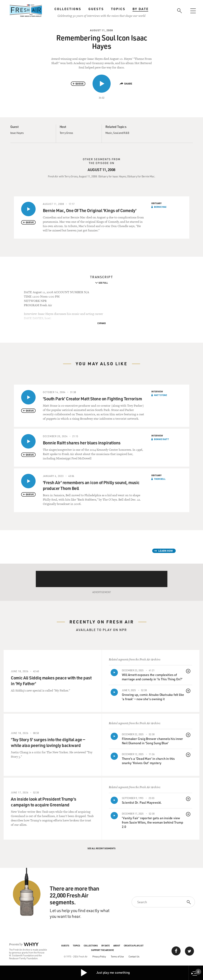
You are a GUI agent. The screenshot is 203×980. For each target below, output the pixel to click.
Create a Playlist (134, 945)
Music (109, 133)
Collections (68, 9)
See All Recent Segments (101, 848)
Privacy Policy (99, 956)
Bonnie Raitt (161, 439)
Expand (102, 323)
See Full (103, 283)
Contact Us (134, 956)
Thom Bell (160, 479)
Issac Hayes (17, 133)
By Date (141, 9)
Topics (118, 9)
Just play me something (105, 973)
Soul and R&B (121, 133)
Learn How (166, 551)
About (117, 945)
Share (126, 84)
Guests (96, 9)
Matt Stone (161, 395)
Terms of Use (117, 956)
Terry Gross (66, 133)
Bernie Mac (160, 207)
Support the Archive (102, 950)
